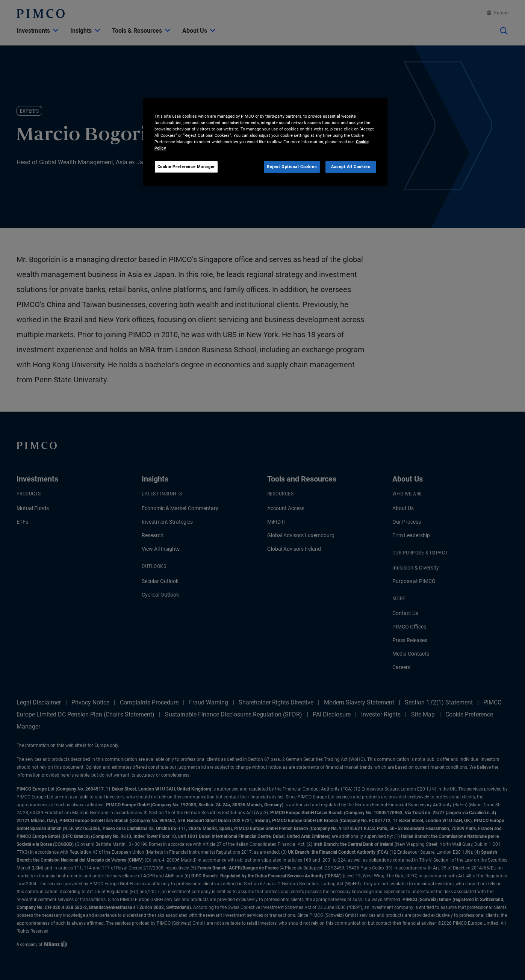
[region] (265, 142)
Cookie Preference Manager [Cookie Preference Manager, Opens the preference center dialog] (186, 167)
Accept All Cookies (351, 167)
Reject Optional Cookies (292, 167)
